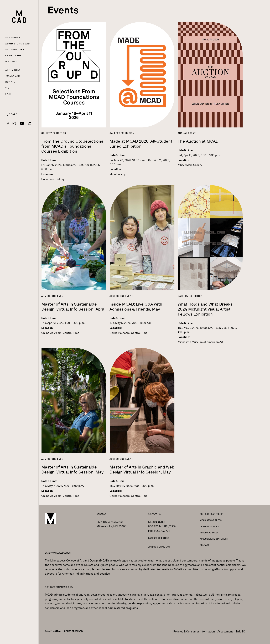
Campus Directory (159, 538)
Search (14, 114)
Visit (9, 88)
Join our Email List (159, 547)
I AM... (9, 94)
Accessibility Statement (214, 539)
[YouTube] (22, 124)
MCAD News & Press (211, 520)
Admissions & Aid (18, 44)
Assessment (225, 632)
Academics (13, 38)
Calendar (13, 76)
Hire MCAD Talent (210, 533)
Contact (204, 545)
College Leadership (211, 514)
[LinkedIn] (30, 124)
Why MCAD (12, 61)
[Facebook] (8, 124)
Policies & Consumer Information (194, 632)
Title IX (240, 632)
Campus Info (14, 55)
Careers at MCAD (209, 526)
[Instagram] (14, 124)
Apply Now (13, 70)
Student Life (15, 50)
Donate (10, 82)
